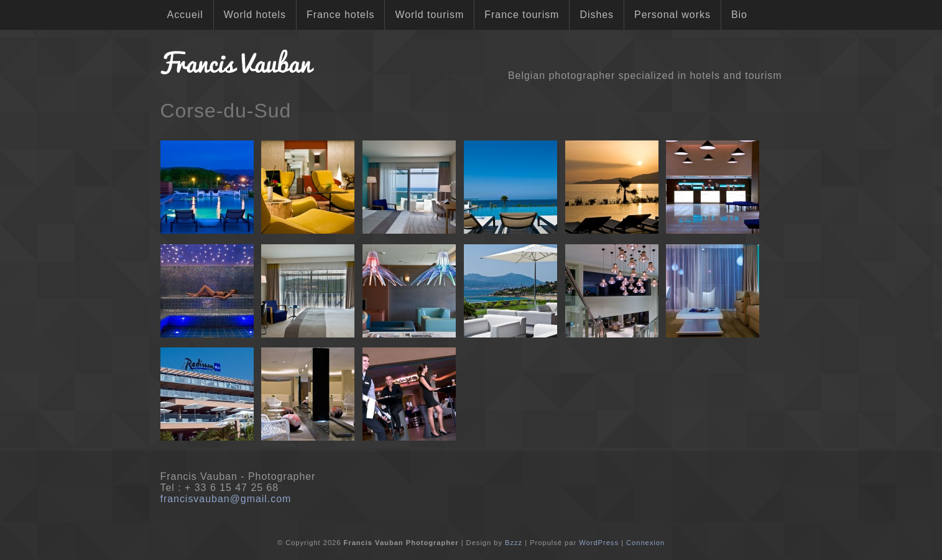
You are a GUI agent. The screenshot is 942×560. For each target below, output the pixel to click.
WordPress (599, 543)
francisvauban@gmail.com (226, 499)
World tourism (429, 15)
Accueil (185, 15)
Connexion (645, 543)
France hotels (340, 15)
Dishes (597, 15)
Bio (739, 15)
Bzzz (514, 543)
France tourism (522, 15)
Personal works (672, 15)
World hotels (255, 15)
